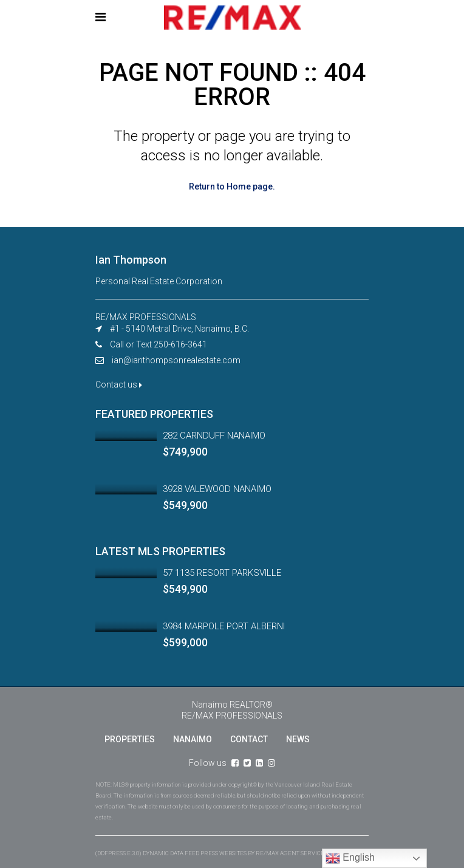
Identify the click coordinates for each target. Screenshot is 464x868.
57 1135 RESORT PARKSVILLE (222, 573)
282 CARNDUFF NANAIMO (214, 436)
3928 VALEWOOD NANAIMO (217, 489)
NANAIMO (193, 739)
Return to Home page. (232, 186)
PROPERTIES (130, 739)
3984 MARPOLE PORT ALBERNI (224, 626)
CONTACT (249, 739)
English (350, 858)
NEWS (298, 739)
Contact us (119, 384)
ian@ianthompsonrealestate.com (176, 360)
